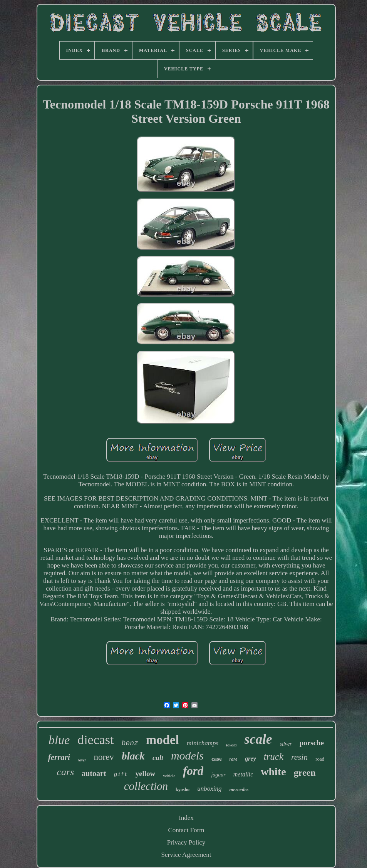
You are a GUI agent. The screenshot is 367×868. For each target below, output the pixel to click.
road (320, 759)
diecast (96, 740)
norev (104, 757)
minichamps (203, 743)
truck (274, 757)
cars (65, 772)
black (133, 756)
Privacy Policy (186, 842)
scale (258, 739)
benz (130, 743)
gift (121, 775)
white (273, 772)
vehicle (169, 776)
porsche (312, 743)
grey (250, 759)
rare (234, 759)
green (305, 773)
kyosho (183, 790)
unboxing (209, 789)
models (187, 755)
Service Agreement (186, 855)
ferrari (59, 757)
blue (59, 740)
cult (158, 758)
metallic (243, 774)
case (217, 759)
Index (186, 818)
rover (82, 760)
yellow (146, 774)
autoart (94, 773)
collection (146, 786)
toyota (231, 745)
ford (193, 771)
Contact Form (186, 830)
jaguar (218, 775)
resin (299, 757)
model (163, 740)
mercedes (239, 789)
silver (286, 744)
